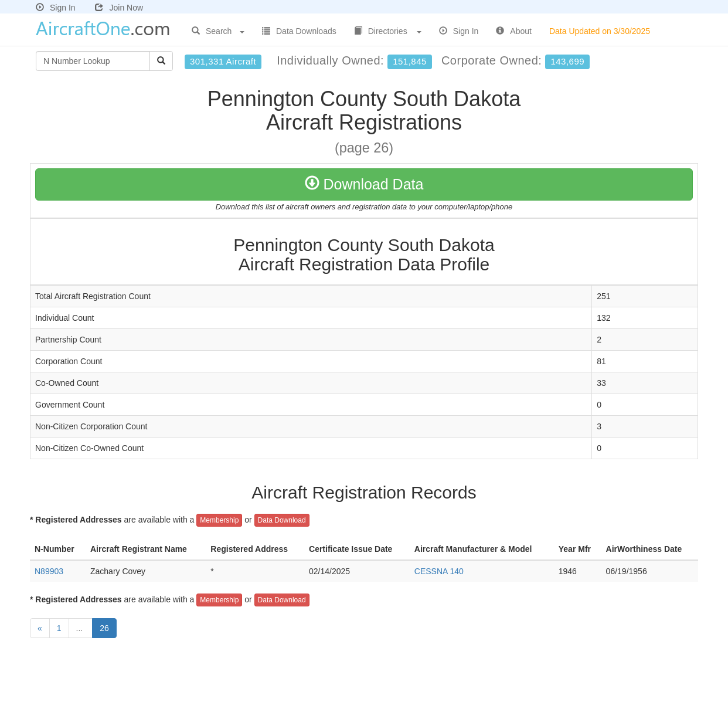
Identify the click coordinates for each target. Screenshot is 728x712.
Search (218, 31)
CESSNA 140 (439, 571)
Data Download (282, 520)
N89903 (49, 571)
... (81, 628)
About (514, 31)
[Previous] (40, 628)
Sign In (56, 8)
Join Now (119, 8)
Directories (388, 31)
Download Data (364, 184)
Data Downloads (299, 31)
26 (104, 628)
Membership (219, 520)
